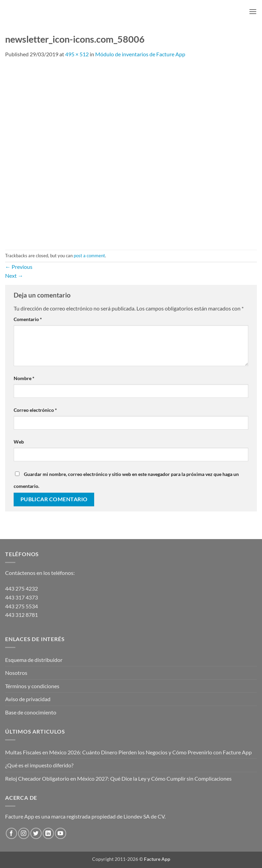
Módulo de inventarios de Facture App (140, 54)
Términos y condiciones (32, 686)
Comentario (28, 319)
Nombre (24, 378)
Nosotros (16, 673)
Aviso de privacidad (28, 699)
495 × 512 (77, 54)
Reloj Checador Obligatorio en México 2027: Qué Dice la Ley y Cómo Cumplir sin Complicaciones (118, 778)
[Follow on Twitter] (36, 833)
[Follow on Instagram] (24, 833)
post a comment (89, 256)
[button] (253, 11)
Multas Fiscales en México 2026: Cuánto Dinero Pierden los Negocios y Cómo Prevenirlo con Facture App (128, 752)
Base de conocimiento (31, 712)
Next (14, 276)
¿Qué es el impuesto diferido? (39, 765)
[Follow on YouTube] (61, 833)
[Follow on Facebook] (11, 833)
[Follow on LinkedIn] (48, 833)
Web (19, 442)
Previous (19, 267)
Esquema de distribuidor (34, 660)
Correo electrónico (35, 410)
